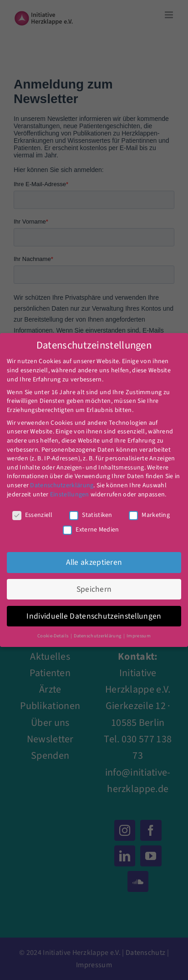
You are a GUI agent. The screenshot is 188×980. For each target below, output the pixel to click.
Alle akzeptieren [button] (94, 562)
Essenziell (33, 515)
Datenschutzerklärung (62, 485)
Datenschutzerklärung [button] (98, 636)
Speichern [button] (94, 589)
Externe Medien (91, 530)
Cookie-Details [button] (53, 636)
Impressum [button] (139, 636)
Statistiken (91, 515)
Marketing (149, 515)
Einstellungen (70, 495)
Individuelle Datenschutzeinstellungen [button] (94, 616)
